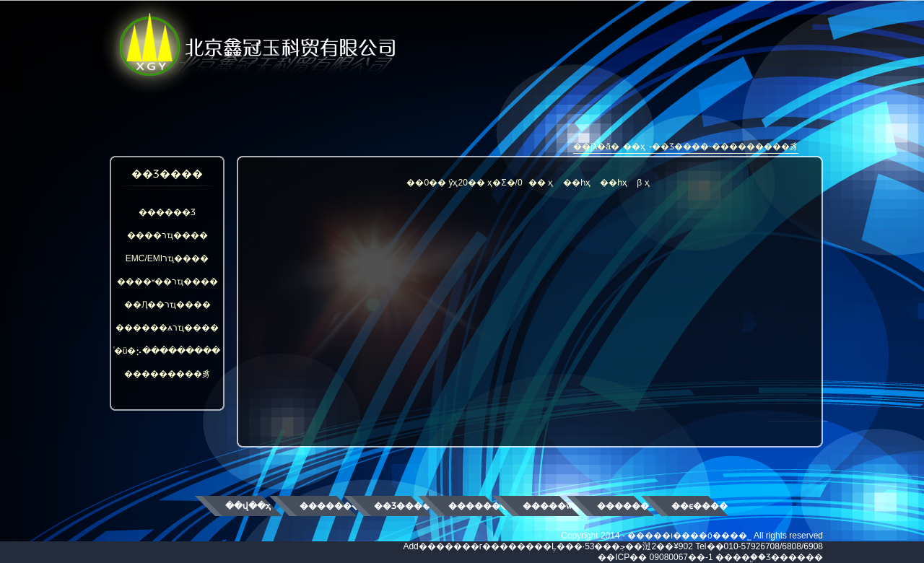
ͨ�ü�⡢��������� (167, 351)
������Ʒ (167, 212)
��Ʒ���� (402, 506)
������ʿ (624, 506)
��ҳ (634, 147)
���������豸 (167, 374)
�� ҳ (541, 183)
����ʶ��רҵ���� (167, 281)
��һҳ (577, 183)
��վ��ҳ (248, 506)
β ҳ (643, 183)
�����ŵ (548, 506)
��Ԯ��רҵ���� (167, 305)
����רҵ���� (167, 235)
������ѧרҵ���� (167, 328)
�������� (328, 506)
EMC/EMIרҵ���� (167, 258)
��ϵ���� (699, 506)
